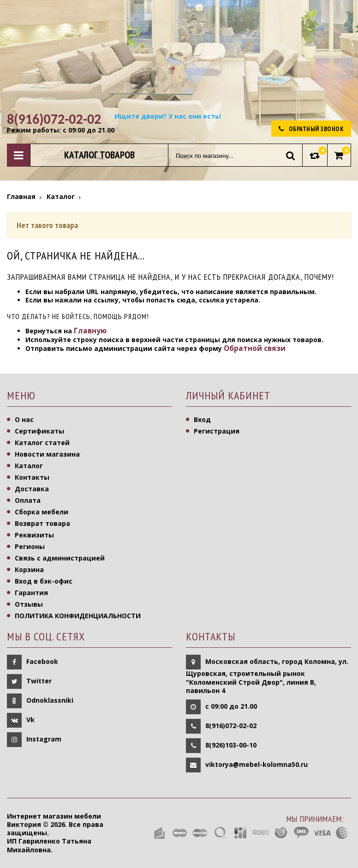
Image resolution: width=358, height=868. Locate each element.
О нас (24, 419)
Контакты (32, 477)
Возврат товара (42, 523)
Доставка (32, 489)
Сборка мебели (42, 512)
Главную (90, 331)
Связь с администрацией (60, 558)
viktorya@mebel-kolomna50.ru (257, 764)
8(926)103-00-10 (231, 745)
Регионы (30, 546)
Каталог (29, 466)
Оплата (28, 500)
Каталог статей (42, 443)
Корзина (29, 570)
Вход (202, 419)
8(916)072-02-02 (231, 726)
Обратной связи (255, 348)
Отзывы (29, 604)
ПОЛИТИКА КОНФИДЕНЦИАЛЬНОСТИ (78, 616)
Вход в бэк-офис (44, 581)
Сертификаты (39, 431)
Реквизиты (34, 535)
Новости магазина (47, 454)
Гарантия (31, 593)
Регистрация (217, 431)
